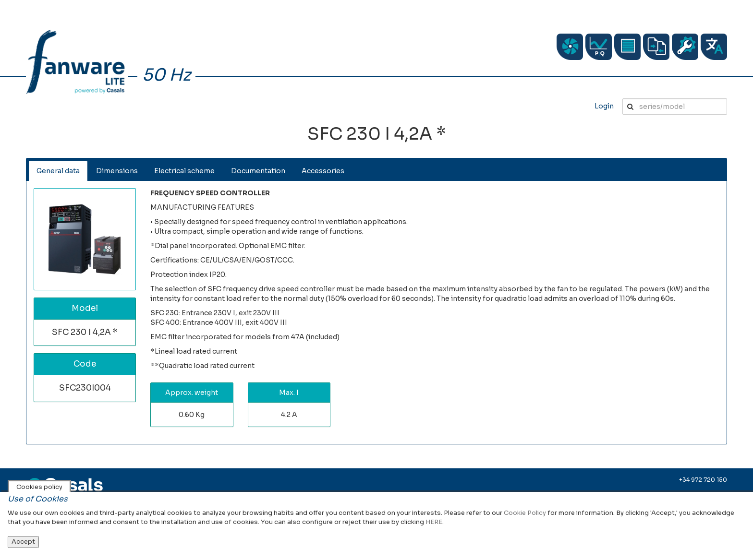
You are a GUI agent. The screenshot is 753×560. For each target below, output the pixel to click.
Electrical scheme (184, 171)
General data (58, 171)
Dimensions (117, 171)
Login (604, 106)
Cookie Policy (525, 513)
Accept (23, 542)
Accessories (323, 171)
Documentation (258, 171)
